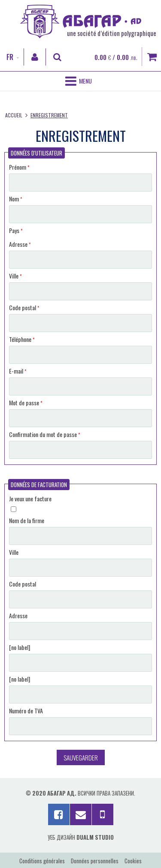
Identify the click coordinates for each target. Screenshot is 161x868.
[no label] (20, 647)
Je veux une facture (30, 498)
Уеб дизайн (81, 837)
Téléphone (22, 339)
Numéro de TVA (26, 711)
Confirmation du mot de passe (44, 434)
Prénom (19, 167)
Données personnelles (95, 861)
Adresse (20, 244)
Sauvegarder (81, 757)
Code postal (24, 307)
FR (10, 57)
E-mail (18, 371)
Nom (15, 199)
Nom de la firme (27, 520)
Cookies (133, 861)
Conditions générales (42, 861)
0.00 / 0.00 (116, 57)
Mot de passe (26, 403)
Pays (16, 230)
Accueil (14, 115)
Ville (15, 276)
